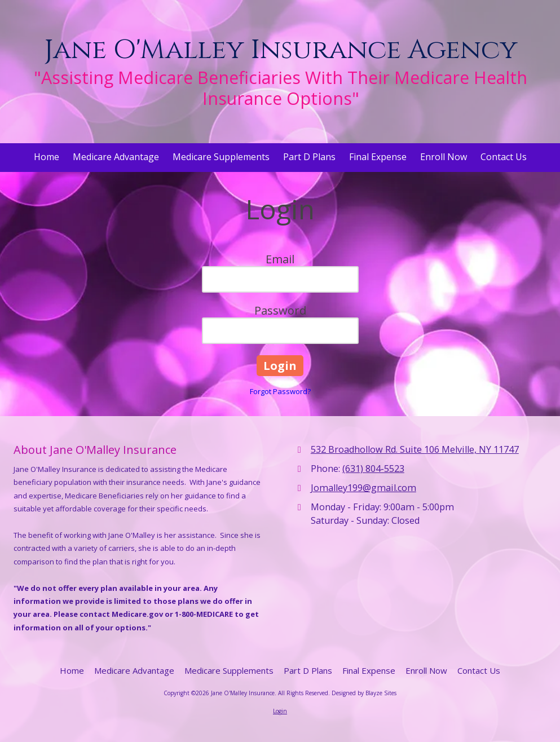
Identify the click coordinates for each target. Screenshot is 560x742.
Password (280, 310)
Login (280, 711)
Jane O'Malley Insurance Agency (281, 50)
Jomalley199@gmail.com (363, 488)
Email (280, 259)
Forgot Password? (280, 391)
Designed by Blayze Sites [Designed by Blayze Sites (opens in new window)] (364, 693)
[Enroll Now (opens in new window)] (444, 158)
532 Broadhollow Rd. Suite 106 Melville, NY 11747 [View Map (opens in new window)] (415, 449)
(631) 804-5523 (373, 469)
